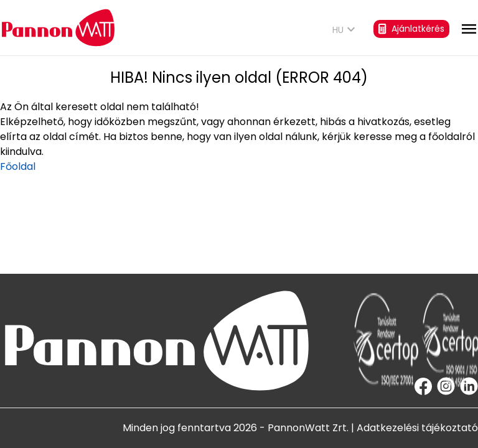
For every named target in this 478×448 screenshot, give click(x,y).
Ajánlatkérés (411, 29)
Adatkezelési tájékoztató (417, 428)
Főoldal (18, 166)
